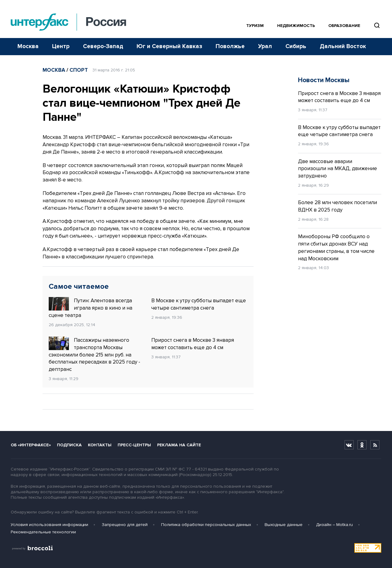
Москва (28, 46)
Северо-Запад (103, 46)
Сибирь (296, 46)
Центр (61, 46)
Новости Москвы (324, 80)
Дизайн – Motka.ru (334, 525)
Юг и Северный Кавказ (169, 46)
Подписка (69, 445)
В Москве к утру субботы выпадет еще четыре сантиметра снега (199, 304)
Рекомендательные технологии (43, 532)
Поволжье (230, 46)
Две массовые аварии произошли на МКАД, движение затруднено (337, 169)
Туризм (255, 26)
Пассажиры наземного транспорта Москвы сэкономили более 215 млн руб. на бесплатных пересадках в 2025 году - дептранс (94, 355)
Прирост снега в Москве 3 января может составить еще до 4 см (193, 344)
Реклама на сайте (179, 445)
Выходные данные (284, 525)
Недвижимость (296, 26)
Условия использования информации (49, 525)
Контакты (100, 445)
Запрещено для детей (125, 525)
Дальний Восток (343, 46)
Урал (265, 46)
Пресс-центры (134, 445)
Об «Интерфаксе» (31, 445)
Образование (344, 26)
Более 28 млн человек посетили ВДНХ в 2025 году (337, 206)
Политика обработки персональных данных (206, 525)
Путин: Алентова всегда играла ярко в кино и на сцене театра (90, 308)
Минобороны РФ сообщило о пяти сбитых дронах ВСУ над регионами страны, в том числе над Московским (336, 247)
